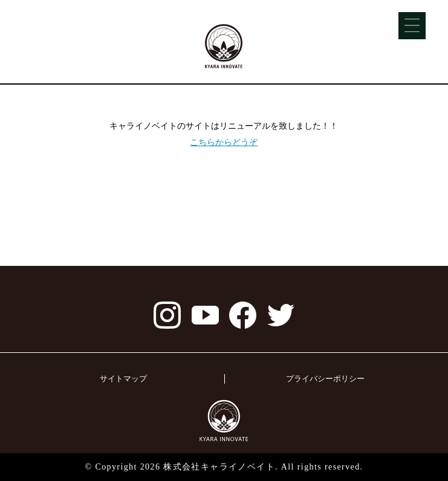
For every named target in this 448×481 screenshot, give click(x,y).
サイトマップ (123, 379)
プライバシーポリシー (325, 379)
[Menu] (412, 26)
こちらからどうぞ (224, 142)
